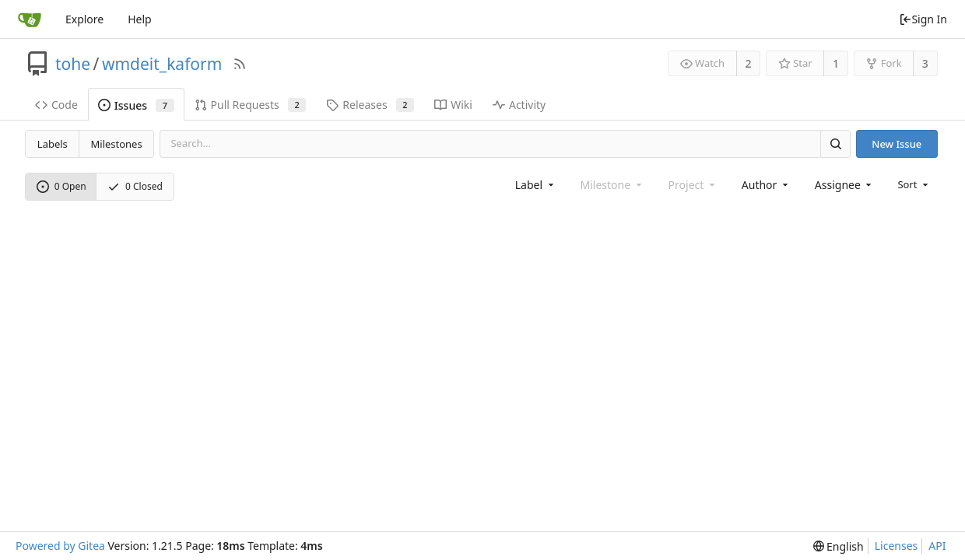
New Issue (897, 144)
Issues (136, 105)
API (937, 546)
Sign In (923, 19)
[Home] (30, 19)
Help (140, 19)
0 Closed (135, 186)
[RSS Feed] (240, 64)
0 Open (61, 186)
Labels (53, 144)
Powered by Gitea (60, 546)
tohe (73, 64)
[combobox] (536, 185)
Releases (370, 105)
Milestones (117, 144)
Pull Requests (251, 105)
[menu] (914, 184)
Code (56, 105)
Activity (519, 105)
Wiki (453, 105)
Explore (84, 19)
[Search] (835, 143)
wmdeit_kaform (162, 64)
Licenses (897, 546)
